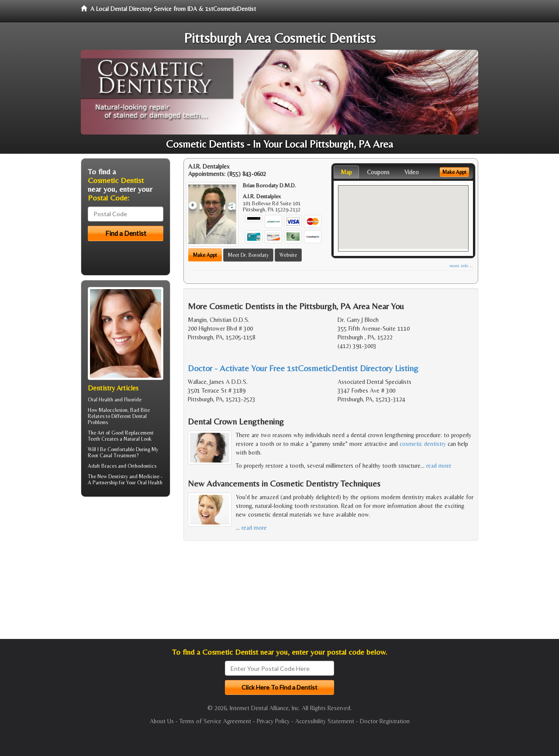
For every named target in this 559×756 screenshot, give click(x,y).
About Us (162, 721)
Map (346, 172)
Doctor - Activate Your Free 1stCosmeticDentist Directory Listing (303, 368)
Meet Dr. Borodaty (248, 255)
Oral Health (150, 483)
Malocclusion (113, 410)
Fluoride (133, 400)
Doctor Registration (385, 721)
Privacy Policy (273, 721)
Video (412, 172)
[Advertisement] (126, 571)
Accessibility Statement (325, 721)
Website (288, 255)
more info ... (461, 266)
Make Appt (205, 255)
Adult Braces (102, 466)
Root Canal (100, 456)
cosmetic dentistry (423, 444)
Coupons (378, 172)
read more (439, 466)
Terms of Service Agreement (215, 721)
